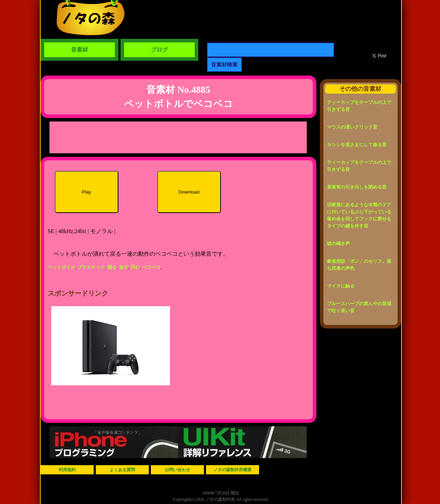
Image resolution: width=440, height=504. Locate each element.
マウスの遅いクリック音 (352, 127)
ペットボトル (61, 267)
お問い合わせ (177, 470)
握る (112, 267)
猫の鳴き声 (338, 244)
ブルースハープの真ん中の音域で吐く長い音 (359, 307)
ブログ (159, 50)
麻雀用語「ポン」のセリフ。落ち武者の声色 (359, 265)
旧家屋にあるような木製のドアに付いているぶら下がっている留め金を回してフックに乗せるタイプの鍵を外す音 (359, 215)
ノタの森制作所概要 (233, 470)
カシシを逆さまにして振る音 (357, 145)
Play (87, 192)
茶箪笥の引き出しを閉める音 (357, 187)
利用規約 (67, 470)
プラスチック (91, 267)
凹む (135, 267)
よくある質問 (122, 470)
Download (189, 192)
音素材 (80, 50)
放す (124, 267)
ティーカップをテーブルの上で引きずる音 (359, 106)
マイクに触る (341, 286)
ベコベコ (151, 267)
